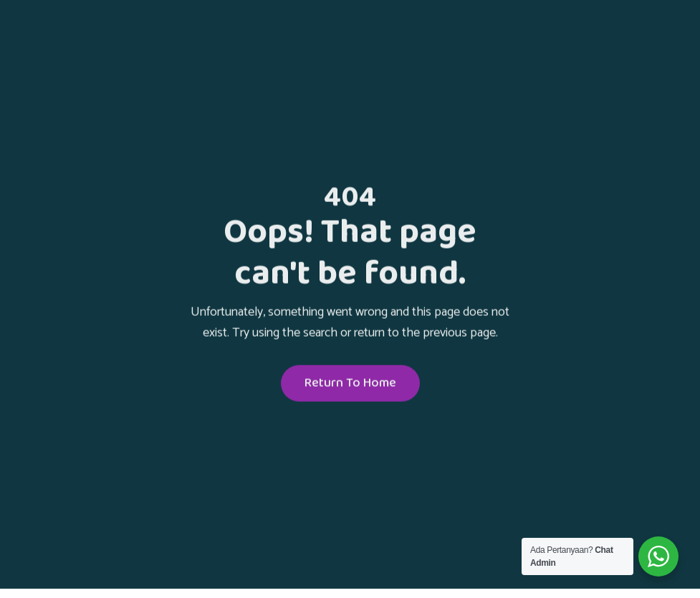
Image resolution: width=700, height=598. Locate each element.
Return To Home (350, 384)
